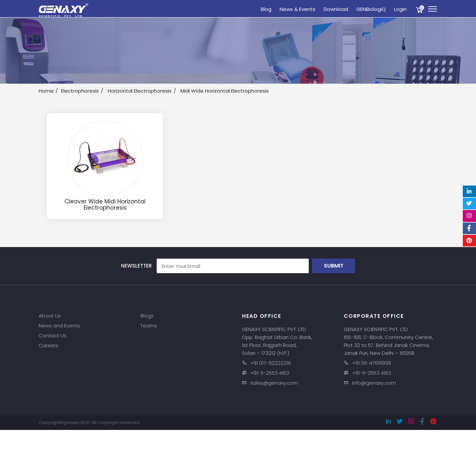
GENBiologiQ (371, 9)
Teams (149, 326)
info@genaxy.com (374, 383)
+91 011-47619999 (372, 363)
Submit (334, 266)
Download (336, 9)
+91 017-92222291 (271, 363)
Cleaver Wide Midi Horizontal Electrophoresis (105, 205)
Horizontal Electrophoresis (140, 91)
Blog (266, 9)
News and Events (59, 326)
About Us (50, 316)
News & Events (297, 9)
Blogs (147, 316)
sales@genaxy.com (274, 383)
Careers (49, 345)
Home (46, 91)
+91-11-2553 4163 (270, 373)
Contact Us (53, 336)
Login (400, 9)
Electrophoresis (80, 91)
